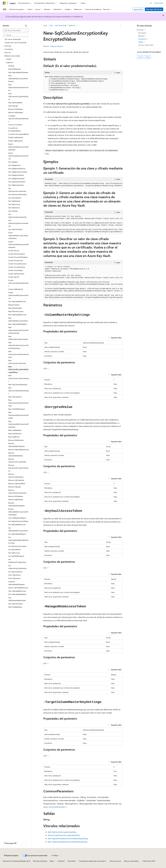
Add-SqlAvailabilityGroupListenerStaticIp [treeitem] (18, 78)
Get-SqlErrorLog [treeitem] (14, 204)
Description (142, 33)
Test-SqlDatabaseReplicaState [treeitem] (17, 599)
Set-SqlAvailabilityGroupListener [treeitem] (18, 529)
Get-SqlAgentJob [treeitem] (14, 165)
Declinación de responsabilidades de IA (16, 861)
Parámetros (143, 39)
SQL (51, 25)
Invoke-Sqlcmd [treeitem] (14, 277)
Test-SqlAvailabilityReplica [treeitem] (17, 594)
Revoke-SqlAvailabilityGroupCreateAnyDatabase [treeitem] (18, 512)
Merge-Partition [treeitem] (14, 305)
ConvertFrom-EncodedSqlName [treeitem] (15, 129)
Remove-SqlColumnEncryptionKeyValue (64, 835)
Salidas (142, 42)
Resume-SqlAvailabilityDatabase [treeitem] (16, 504)
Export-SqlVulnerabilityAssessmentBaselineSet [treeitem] (18, 147)
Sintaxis (142, 30)
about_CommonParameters (54, 807)
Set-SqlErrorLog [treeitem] (14, 553)
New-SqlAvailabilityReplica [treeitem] (18, 324)
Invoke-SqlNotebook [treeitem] (16, 289)
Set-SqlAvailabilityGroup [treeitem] (17, 524)
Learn (45, 25)
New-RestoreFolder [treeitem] (15, 308)
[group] (83, 185)
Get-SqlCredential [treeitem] (15, 198)
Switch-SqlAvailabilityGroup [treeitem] (18, 588)
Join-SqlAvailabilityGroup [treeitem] (17, 301)
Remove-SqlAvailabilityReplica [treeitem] (16, 454)
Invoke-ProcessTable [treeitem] (15, 270)
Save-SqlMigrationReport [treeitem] (17, 518)
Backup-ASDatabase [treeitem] (16, 109)
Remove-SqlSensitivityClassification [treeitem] (18, 492)
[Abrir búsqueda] (151, 3)
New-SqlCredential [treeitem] (15, 397)
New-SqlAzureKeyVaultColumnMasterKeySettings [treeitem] (18, 330)
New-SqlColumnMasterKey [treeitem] (18, 384)
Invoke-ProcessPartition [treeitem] (17, 267)
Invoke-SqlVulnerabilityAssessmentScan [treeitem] (18, 295)
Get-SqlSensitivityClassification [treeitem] (18, 216)
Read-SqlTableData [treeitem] (15, 430)
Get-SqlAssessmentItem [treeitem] (17, 182)
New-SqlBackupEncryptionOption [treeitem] (18, 338)
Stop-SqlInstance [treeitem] (14, 578)
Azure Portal (138, 9)
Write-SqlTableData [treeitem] (15, 607)
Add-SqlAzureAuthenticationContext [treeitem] (18, 87)
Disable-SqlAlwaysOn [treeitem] (16, 137)
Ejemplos (142, 36)
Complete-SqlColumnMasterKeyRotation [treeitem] (18, 119)
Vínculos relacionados (146, 45)
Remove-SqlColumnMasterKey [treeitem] (16, 475)
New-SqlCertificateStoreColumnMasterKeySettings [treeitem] (18, 345)
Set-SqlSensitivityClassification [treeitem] (18, 567)
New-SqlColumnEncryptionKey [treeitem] (17, 362)
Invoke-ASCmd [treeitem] (14, 251)
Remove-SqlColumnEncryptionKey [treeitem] (17, 460)
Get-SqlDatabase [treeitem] (14, 201)
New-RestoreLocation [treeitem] (16, 311)
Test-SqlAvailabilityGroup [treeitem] (17, 591)
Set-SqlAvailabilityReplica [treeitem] (17, 534)
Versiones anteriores (40, 861)
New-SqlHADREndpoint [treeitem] (17, 409)
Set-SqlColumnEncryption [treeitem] (17, 546)
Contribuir (61, 861)
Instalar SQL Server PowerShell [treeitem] (15, 43)
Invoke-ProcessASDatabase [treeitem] (18, 257)
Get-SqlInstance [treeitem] (14, 208)
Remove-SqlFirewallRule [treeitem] (17, 484)
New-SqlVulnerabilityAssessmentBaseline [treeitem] (18, 415)
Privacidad (71, 861)
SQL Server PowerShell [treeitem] (13, 39)
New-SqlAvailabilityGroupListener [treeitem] (18, 319)
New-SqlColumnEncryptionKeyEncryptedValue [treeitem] (18, 369)
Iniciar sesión (159, 3)
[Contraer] (26, 26)
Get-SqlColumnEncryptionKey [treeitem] (17, 190)
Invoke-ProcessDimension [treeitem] (17, 264)
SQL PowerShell (61, 25)
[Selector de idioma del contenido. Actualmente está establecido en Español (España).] (11, 856)
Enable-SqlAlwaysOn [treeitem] (16, 141)
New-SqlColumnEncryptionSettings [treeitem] (19, 378)
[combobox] (16, 30)
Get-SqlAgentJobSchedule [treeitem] (18, 172)
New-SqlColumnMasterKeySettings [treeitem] (18, 391)
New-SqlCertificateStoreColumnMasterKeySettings (68, 838)
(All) (46, 368)
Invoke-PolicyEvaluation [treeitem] (17, 254)
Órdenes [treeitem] (11, 66)
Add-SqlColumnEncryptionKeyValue (62, 832)
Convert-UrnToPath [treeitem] (15, 125)
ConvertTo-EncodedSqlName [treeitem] (19, 134)
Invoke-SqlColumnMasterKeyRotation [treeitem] (18, 283)
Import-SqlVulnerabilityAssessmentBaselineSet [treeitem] (18, 244)
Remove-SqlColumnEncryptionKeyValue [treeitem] (18, 468)
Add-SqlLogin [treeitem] (13, 106)
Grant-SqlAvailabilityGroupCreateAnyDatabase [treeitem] (18, 235)
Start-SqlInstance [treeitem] (14, 575)
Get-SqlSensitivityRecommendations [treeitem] (18, 223)
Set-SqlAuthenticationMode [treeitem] (18, 521)
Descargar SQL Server (154, 9)
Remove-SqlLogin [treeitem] (15, 487)
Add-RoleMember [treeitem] (15, 69)
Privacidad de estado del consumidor (92, 861)
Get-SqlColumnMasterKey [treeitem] (18, 194)
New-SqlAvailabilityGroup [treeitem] (17, 315)
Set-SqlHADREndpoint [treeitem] (16, 556)
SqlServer (72, 25)
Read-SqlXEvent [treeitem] (14, 437)
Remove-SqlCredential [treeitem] (16, 480)
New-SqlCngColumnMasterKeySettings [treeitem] (19, 354)
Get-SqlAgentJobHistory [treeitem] (17, 168)
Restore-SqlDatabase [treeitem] (16, 499)
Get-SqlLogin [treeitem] (13, 211)
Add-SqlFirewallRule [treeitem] (15, 103)
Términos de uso (115, 861)
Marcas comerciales (131, 861)
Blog (51, 861)
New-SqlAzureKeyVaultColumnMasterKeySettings (68, 842)
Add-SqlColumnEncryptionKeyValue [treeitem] (18, 96)
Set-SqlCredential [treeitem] (14, 549)
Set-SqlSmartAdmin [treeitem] (15, 572)
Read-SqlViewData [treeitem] (15, 434)
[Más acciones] (121, 26)
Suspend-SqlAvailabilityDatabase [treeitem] (16, 583)
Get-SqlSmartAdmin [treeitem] (15, 229)
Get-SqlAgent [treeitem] (13, 162)
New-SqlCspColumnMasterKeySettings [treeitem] (18, 403)
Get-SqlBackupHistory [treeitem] (16, 185)
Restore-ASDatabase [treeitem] (16, 496)
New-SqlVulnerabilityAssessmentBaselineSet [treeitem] (18, 424)
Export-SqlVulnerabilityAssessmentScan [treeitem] (18, 156)
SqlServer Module (56, 46)
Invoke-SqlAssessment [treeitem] (16, 274)
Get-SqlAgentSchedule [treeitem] (16, 178)
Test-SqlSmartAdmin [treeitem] (16, 604)
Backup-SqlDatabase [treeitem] (16, 112)
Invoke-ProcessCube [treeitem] (16, 260)
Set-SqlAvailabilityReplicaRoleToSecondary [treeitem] (18, 540)
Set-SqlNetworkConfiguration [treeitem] (17, 561)
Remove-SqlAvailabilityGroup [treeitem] (19, 450)
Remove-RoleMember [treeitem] (16, 440)
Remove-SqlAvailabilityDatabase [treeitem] (16, 445)
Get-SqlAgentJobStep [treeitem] (16, 175)
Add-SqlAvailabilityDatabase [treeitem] (18, 72)
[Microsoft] (4, 3)
